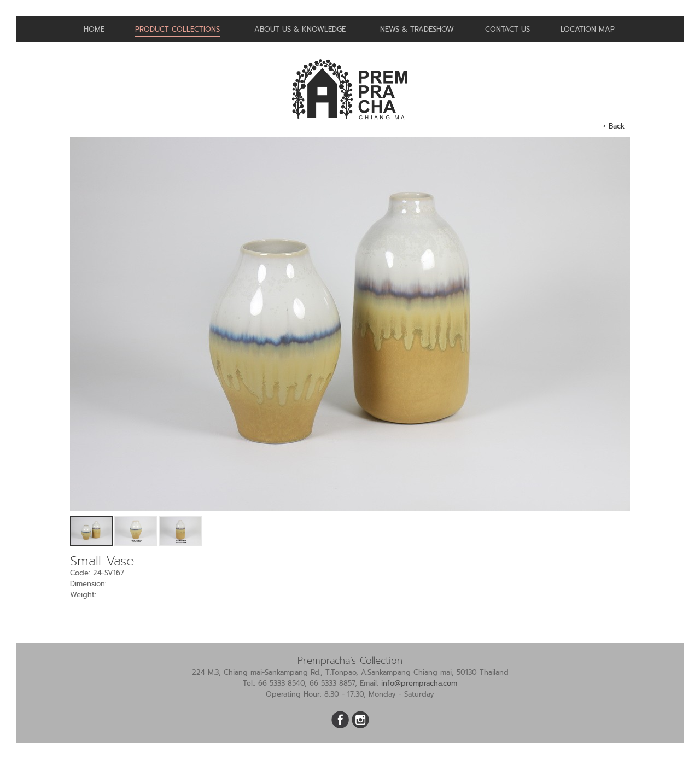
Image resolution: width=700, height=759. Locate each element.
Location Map (588, 29)
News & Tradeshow (417, 29)
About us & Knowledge (300, 29)
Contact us (507, 29)
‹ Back (614, 126)
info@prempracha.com (419, 683)
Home (94, 29)
